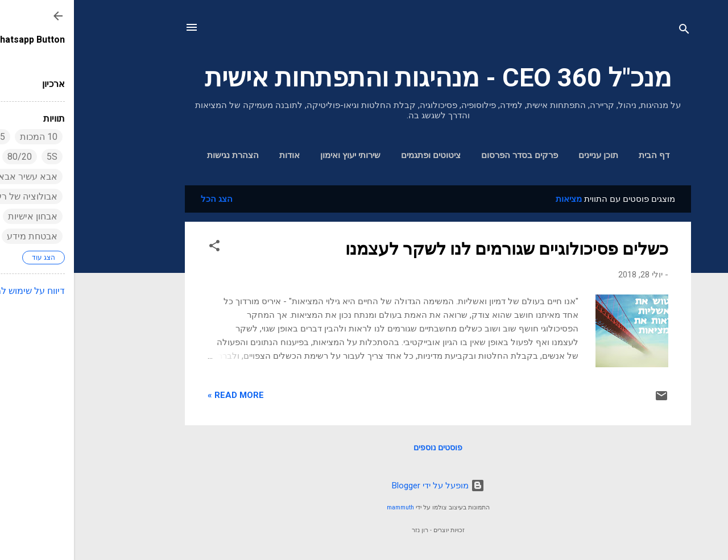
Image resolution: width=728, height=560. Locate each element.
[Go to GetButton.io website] (701, 548)
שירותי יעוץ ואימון (276, 155)
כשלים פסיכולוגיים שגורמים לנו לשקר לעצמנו (433, 249)
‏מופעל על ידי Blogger (364, 486)
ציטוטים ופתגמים (357, 155)
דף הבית (580, 155)
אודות (216, 155)
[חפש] (610, 31)
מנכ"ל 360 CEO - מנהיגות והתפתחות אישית (364, 78)
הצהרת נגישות (159, 155)
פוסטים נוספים (364, 447)
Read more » (162, 395)
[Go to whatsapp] (701, 526)
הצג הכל (143, 199)
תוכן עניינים (524, 155)
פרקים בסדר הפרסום (446, 155)
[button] (140, 248)
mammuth (326, 507)
